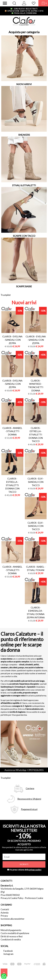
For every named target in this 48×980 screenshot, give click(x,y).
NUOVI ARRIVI (24, 84)
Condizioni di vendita (11, 940)
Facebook (8, 951)
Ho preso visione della (25, 870)
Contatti (5, 909)
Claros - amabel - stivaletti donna (12, 431)
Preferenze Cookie (34, 898)
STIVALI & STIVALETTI (24, 185)
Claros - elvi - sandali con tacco (36, 482)
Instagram (8, 954)
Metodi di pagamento (11, 930)
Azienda (5, 913)
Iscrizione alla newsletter (13, 919)
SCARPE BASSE (24, 286)
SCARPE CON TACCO (24, 236)
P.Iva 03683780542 (10, 895)
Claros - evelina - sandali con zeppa (12, 340)
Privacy (4, 916)
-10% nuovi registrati (24, 9)
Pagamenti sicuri (29, 809)
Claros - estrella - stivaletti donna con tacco (36, 435)
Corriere (30, 788)
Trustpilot (6, 295)
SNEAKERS (24, 135)
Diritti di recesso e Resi (12, 936)
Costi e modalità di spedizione (15, 933)
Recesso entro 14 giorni (29, 799)
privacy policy (35, 870)
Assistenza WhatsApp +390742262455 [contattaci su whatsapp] (24, 770)
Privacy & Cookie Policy (12, 898)
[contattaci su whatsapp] (4, 976)
